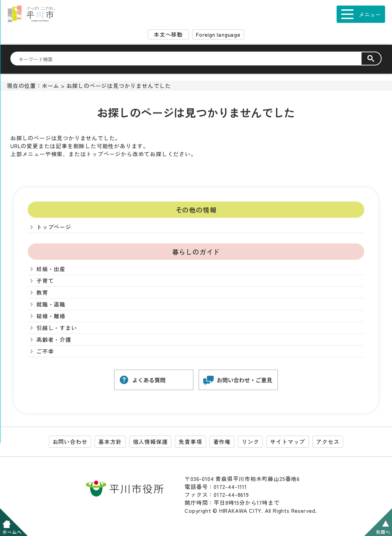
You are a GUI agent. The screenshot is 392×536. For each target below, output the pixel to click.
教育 (42, 292)
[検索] (190, 59)
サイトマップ (288, 442)
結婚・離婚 (51, 316)
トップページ (54, 227)
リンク (250, 442)
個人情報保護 (150, 442)
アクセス (328, 442)
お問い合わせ (70, 442)
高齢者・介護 (54, 340)
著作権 (222, 442)
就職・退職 (51, 304)
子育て (45, 281)
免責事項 (190, 442)
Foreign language (218, 34)
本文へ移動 (168, 34)
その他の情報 (196, 210)
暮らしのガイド (196, 252)
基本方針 (110, 442)
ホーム (51, 86)
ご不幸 (45, 351)
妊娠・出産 (51, 269)
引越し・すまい (57, 328)
